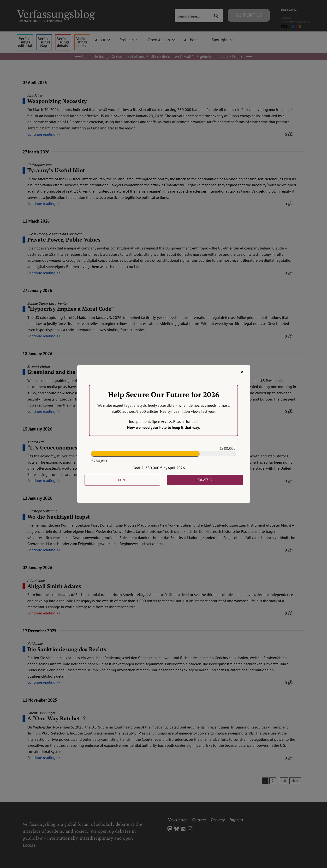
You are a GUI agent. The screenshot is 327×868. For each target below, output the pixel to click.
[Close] (242, 372)
